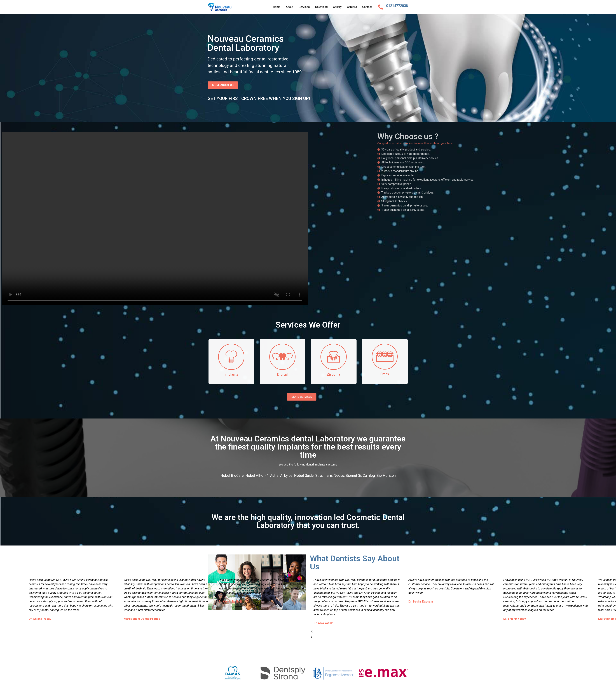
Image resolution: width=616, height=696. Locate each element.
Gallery (337, 7)
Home (277, 7)
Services (304, 7)
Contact (367, 7)
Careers (352, 7)
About (290, 7)
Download (321, 7)
